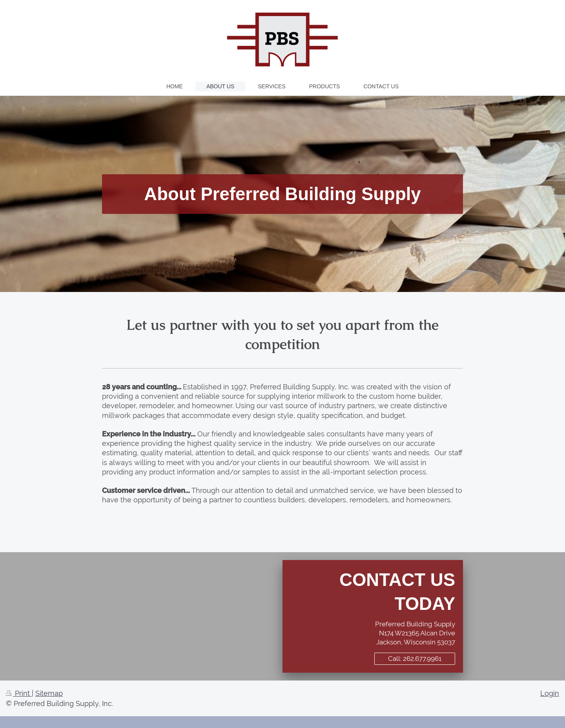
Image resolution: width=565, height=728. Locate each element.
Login (550, 693)
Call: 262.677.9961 (415, 659)
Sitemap (49, 693)
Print (19, 693)
